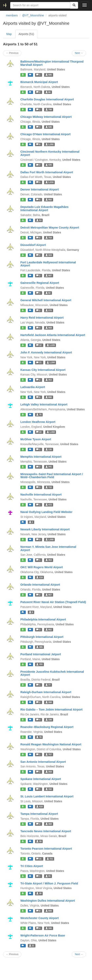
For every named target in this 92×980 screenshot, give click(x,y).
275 (49, 310)
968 (49, 328)
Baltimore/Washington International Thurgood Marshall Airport (52, 63)
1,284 (51, 363)
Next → (79, 53)
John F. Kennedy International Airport (46, 352)
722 (49, 487)
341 (49, 467)
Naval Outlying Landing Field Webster (46, 512)
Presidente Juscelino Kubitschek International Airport (52, 673)
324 (49, 255)
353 (49, 380)
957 (49, 595)
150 (49, 789)
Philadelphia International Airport (43, 619)
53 (39, 220)
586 (49, 127)
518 (39, 807)
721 (50, 859)
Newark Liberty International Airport (45, 529)
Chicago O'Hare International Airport (45, 134)
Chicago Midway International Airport (46, 117)
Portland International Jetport (41, 654)
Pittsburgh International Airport (42, 637)
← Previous (12, 53)
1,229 (51, 345)
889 (49, 911)
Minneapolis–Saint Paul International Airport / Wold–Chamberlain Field (52, 476)
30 (39, 893)
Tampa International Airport (39, 814)
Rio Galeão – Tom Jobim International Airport (51, 710)
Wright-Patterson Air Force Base (43, 935)
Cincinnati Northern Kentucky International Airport (50, 153)
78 (39, 737)
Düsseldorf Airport (33, 245)
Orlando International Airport (40, 585)
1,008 (50, 539)
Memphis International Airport (41, 457)
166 (49, 928)
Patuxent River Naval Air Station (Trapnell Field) (53, 602)
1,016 (50, 182)
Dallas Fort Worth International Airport (47, 172)
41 (48, 876)
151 (39, 664)
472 (49, 505)
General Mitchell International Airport (46, 300)
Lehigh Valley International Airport (44, 404)
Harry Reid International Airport (42, 318)
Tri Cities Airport (32, 866)
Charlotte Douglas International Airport (47, 99)
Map (9, 34)
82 (48, 293)
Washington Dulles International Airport (48, 901)
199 (49, 720)
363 (49, 560)
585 (49, 75)
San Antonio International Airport (43, 762)
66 (48, 92)
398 (49, 702)
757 (49, 754)
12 (39, 345)
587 (49, 276)
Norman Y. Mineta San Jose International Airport (48, 548)
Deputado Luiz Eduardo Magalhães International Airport (44, 209)
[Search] (74, 5)
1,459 (51, 432)
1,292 (50, 144)
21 (39, 363)
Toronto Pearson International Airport (46, 849)
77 (48, 685)
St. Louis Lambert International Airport (47, 796)
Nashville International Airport (41, 495)
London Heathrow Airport (38, 422)
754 (49, 238)
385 (39, 647)
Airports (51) (26, 34)
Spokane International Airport (41, 779)
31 (39, 859)
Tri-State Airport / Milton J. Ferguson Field (49, 883)
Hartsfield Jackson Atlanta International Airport (53, 335)
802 (49, 630)
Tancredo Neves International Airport (46, 831)
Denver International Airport (40, 189)
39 (39, 841)
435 (49, 165)
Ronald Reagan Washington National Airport (51, 744)
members (12, 15)
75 (39, 415)
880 (49, 397)
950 (49, 200)
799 (49, 110)
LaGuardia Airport (33, 387)
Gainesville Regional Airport (40, 283)
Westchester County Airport (39, 918)
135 (49, 449)
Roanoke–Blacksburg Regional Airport (47, 727)
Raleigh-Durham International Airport (46, 692)
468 (49, 824)
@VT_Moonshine (33, 15)
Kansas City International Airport (43, 370)
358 (49, 772)
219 (39, 577)
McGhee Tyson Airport (36, 439)
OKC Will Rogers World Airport (42, 567)
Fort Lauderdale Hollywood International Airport (48, 264)
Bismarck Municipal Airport (39, 82)
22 (39, 432)
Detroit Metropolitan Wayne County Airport (50, 228)
